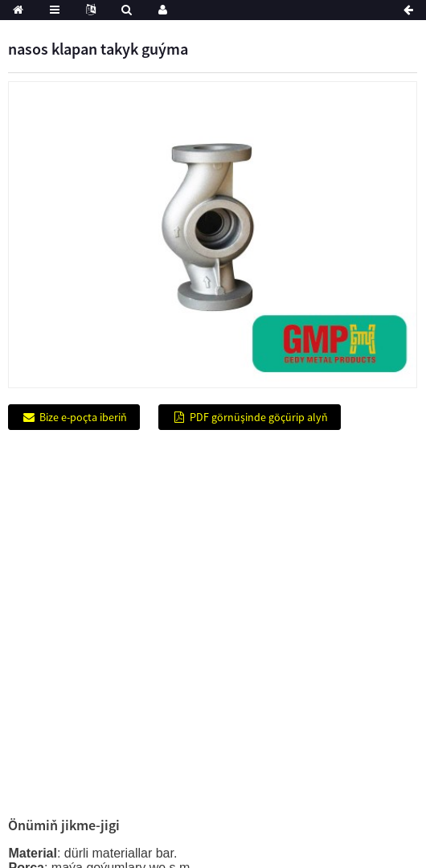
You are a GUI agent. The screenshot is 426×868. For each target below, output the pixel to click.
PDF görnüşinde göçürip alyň (259, 417)
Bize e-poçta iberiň (83, 417)
